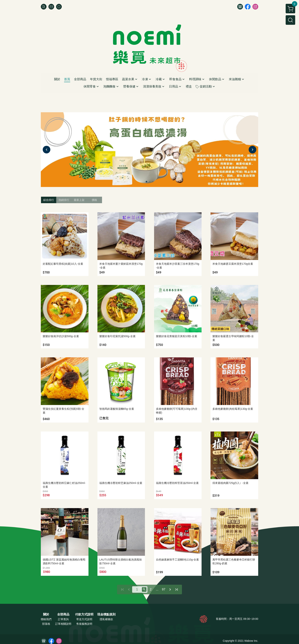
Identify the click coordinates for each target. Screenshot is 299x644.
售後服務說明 (84, 624)
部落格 (46, 624)
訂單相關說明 (63, 624)
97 (164, 589)
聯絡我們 (46, 619)
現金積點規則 (106, 614)
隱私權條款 (106, 619)
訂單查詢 (63, 619)
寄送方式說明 (84, 619)
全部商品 (63, 614)
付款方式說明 (84, 614)
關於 (46, 614)
